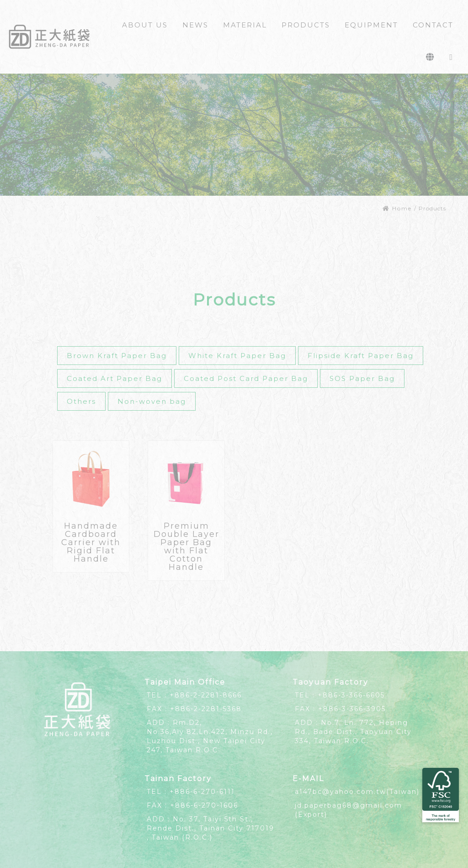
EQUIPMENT (371, 25)
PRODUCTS (306, 25)
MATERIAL (245, 25)
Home (397, 208)
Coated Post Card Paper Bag (246, 378)
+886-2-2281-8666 (206, 695)
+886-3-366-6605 (351, 695)
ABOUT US (145, 25)
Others (81, 401)
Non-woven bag (152, 401)
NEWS (195, 25)
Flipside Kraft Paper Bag (361, 356)
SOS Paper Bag (362, 378)
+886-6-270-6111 (202, 792)
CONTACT (433, 25)
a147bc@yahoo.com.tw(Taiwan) (357, 792)
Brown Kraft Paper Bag (117, 356)
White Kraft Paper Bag (237, 356)
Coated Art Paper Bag (114, 378)
